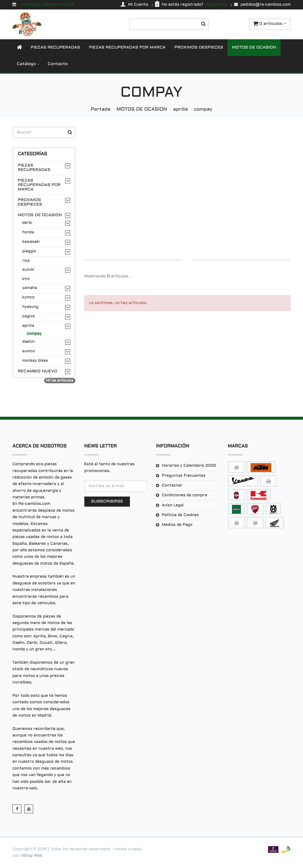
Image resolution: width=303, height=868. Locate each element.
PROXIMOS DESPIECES (199, 47)
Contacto (58, 64)
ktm (26, 279)
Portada (100, 109)
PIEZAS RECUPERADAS (55, 47)
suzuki (28, 270)
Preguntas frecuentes (184, 476)
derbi (27, 223)
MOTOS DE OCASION (254, 47)
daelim (28, 342)
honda (28, 232)
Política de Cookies (180, 515)
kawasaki (31, 242)
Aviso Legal (173, 505)
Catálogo (26, 64)
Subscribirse (107, 501)
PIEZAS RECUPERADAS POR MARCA (127, 47)
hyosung (30, 307)
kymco (28, 298)
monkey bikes (35, 361)
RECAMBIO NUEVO (38, 371)
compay (203, 109)
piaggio (29, 251)
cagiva (28, 316)
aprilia (180, 109)
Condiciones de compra (184, 495)
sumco (29, 351)
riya (26, 261)
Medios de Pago (177, 525)
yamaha (30, 288)
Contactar (172, 486)
